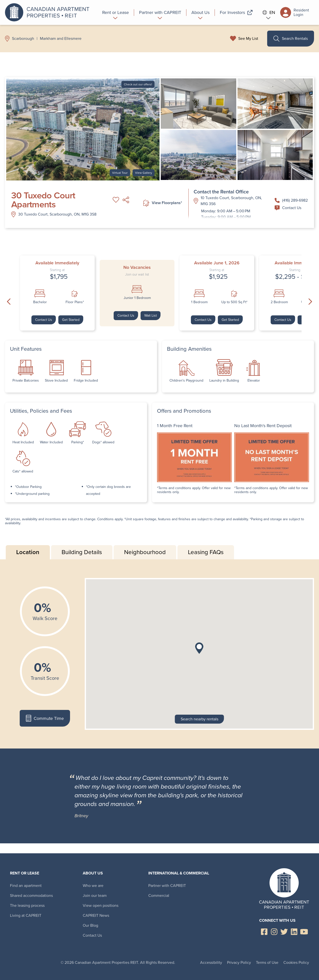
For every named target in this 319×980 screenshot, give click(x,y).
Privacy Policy (239, 962)
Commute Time (45, 718)
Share (126, 200)
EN (269, 13)
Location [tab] (28, 552)
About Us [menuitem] (93, 873)
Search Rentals (291, 39)
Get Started (71, 320)
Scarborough (23, 39)
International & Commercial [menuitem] (179, 873)
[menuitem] (116, 12)
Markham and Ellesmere (61, 39)
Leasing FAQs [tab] (206, 552)
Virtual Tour (120, 173)
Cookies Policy (296, 962)
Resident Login (295, 12)
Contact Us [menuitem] (92, 935)
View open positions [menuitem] (101, 905)
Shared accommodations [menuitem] (31, 895)
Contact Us (288, 208)
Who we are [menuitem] (93, 886)
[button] (199, 648)
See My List (248, 39)
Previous (9, 301)
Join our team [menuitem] (95, 895)
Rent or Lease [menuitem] (25, 873)
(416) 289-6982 (291, 200)
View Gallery (144, 173)
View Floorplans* (163, 203)
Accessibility (211, 962)
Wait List (151, 316)
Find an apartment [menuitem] (26, 886)
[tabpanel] (159, 654)
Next (310, 301)
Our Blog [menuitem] (90, 925)
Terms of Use (267, 962)
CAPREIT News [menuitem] (96, 915)
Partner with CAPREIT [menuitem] (167, 886)
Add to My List (116, 200)
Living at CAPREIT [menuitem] (26, 915)
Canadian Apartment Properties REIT (49, 12)
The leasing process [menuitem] (27, 905)
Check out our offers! (138, 84)
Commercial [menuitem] (159, 895)
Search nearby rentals (199, 719)
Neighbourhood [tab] (145, 552)
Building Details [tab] (82, 552)
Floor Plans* (75, 302)
